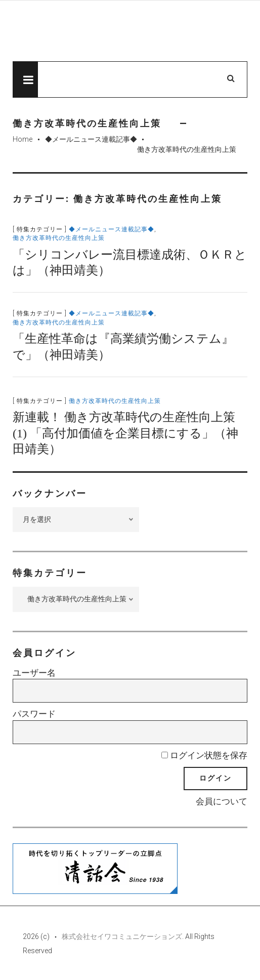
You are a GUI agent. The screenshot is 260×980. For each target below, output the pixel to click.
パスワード (34, 714)
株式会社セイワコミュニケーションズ (122, 936)
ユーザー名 (34, 673)
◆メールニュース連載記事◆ (91, 139)
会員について (222, 801)
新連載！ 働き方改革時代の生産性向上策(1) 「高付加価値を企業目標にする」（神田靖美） (125, 433)
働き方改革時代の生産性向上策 (59, 238)
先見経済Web (116, 31)
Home (23, 139)
